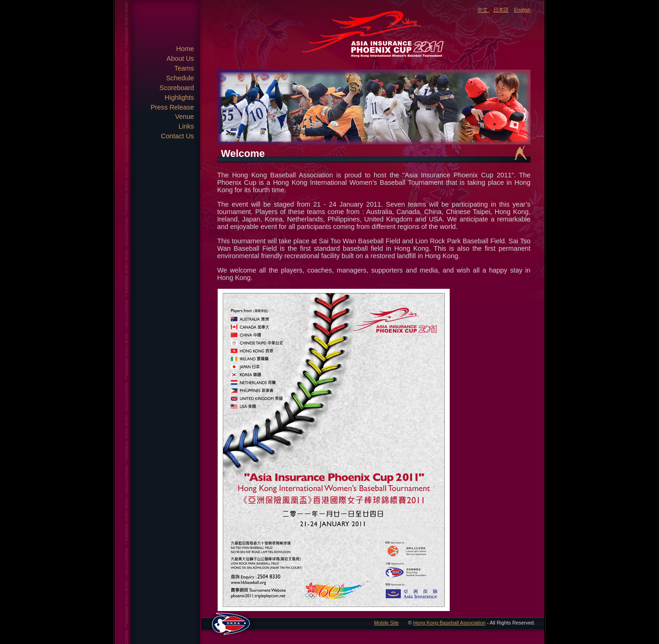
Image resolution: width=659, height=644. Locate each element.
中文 (483, 10)
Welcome (243, 153)
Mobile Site (386, 623)
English (522, 10)
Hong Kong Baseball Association (449, 623)
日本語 (501, 10)
